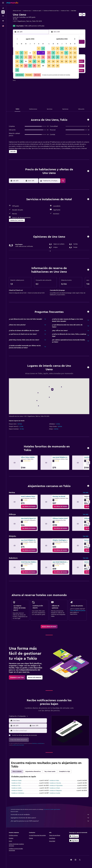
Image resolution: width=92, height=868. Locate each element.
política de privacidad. (18, 745)
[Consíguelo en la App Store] (74, 840)
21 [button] (34, 61)
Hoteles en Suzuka (55, 793)
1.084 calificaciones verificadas (34, 26)
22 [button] (39, 61)
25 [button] (21, 66)
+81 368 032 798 (18, 23)
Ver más (86, 493)
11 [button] (21, 57)
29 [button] (39, 66)
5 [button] (26, 53)
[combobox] (30, 721)
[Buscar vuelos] (3, 8)
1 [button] (39, 49)
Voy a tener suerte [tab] (50, 772)
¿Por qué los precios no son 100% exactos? (50, 821)
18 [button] (22, 61)
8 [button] (39, 53)
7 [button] (34, 53)
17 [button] (17, 61)
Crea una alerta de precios (78, 611)
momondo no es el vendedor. (50, 815)
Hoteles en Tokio (65, 11)
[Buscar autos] (3, 16)
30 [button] (43, 66)
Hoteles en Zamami (17, 791)
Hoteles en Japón (37, 11)
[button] (3, 3)
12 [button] (26, 57)
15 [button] (39, 57)
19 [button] (26, 61)
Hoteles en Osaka (16, 781)
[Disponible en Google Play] (74, 836)
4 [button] (22, 53)
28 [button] (34, 66)
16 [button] (43, 57)
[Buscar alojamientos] (3, 12)
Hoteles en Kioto (16, 783)
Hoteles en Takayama (56, 791)
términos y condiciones (38, 743)
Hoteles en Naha (54, 781)
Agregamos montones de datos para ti (50, 818)
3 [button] (17, 53)
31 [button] (17, 70)
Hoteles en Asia (27, 11)
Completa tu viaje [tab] (65, 772)
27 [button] (30, 66)
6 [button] (30, 53)
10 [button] (17, 57)
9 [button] (43, 53)
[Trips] (3, 21)
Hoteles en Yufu (16, 786)
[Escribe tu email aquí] (30, 731)
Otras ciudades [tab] (17, 772)
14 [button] (34, 57)
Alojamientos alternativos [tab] (33, 772)
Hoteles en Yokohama (18, 793)
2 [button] (43, 49)
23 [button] (43, 61)
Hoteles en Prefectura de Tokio (51, 11)
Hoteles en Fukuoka (55, 783)
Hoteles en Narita (16, 788)
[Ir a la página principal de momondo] (12, 3)
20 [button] (30, 61)
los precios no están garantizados (52, 809)
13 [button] (30, 57)
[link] (29, 506)
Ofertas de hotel (17, 11)
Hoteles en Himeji (55, 788)
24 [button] (17, 66)
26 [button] (26, 66)
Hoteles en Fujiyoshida (56, 786)
